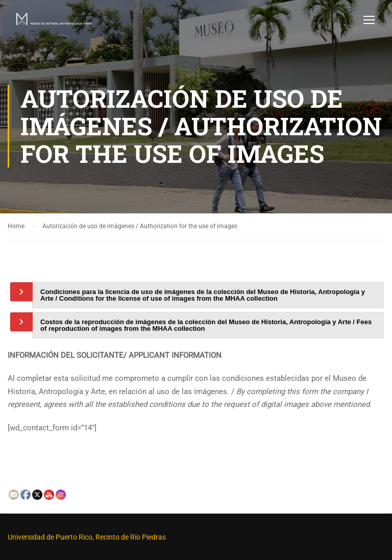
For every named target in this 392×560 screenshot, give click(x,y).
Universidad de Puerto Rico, (51, 537)
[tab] (208, 295)
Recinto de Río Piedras (131, 537)
